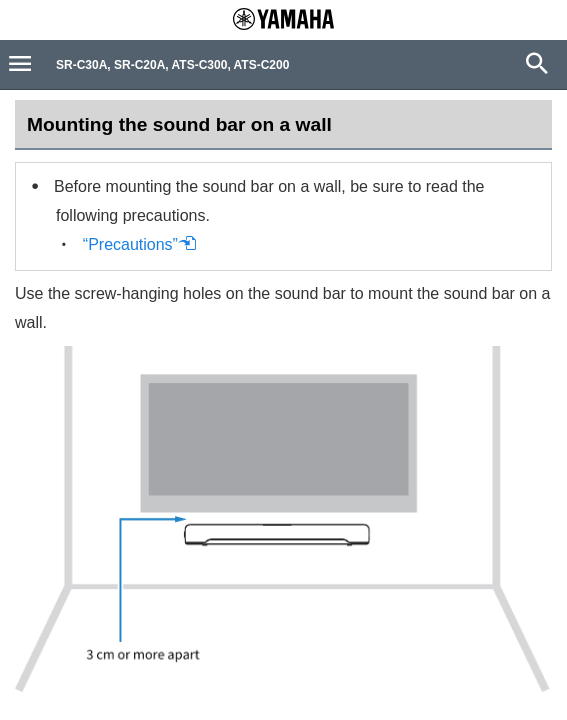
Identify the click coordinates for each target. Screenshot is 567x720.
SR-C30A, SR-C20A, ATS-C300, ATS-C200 (172, 65)
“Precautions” (140, 244)
